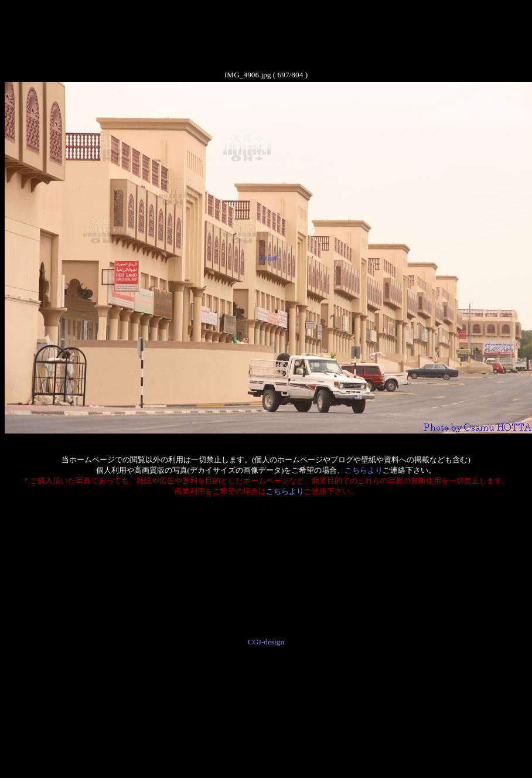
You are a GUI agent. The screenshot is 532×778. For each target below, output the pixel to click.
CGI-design (266, 642)
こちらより (364, 470)
